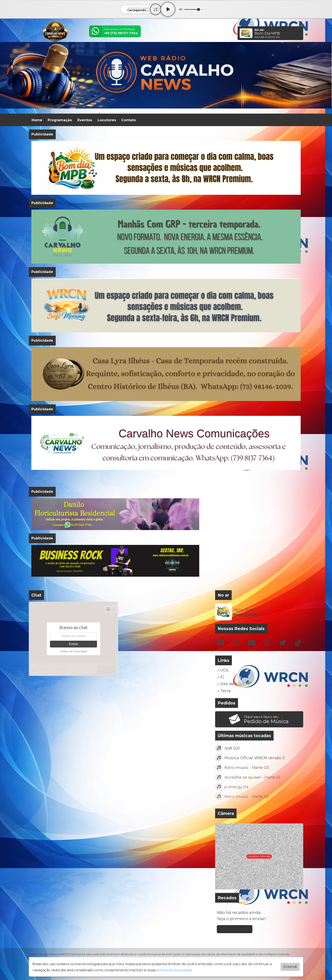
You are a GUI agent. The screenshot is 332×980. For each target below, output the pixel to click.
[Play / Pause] (168, 9)
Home (37, 120)
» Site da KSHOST (235, 684)
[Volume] (194, 9)
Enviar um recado (235, 929)
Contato (129, 120)
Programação (60, 120)
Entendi (290, 967)
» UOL (223, 670)
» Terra (224, 691)
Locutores (107, 120)
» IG (221, 677)
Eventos (85, 120)
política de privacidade (174, 970)
